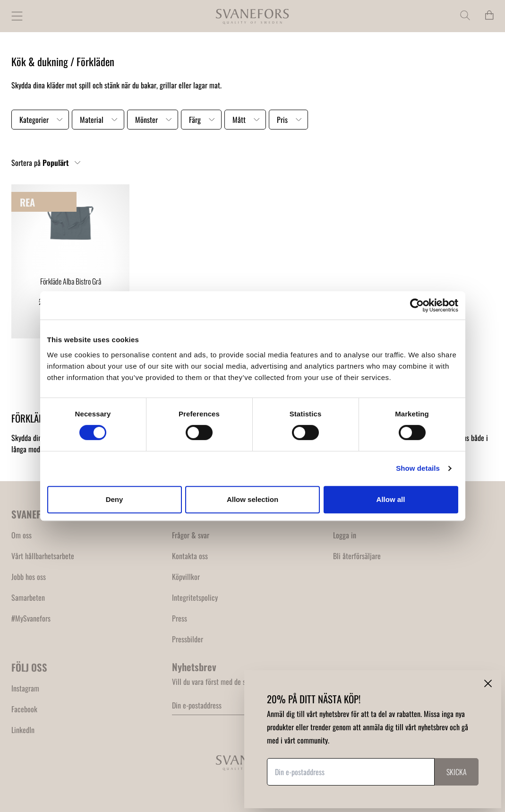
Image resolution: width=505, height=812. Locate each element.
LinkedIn (23, 730)
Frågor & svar (191, 535)
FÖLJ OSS (29, 667)
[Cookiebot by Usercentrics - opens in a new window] (417, 305)
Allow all (391, 499)
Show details (418, 468)
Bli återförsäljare (357, 556)
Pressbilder (188, 639)
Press (180, 618)
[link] (70, 261)
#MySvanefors (31, 618)
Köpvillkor (186, 577)
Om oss (21, 535)
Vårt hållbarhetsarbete (43, 556)
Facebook (24, 709)
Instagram (25, 688)
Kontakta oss (190, 556)
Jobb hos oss (29, 577)
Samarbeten (28, 597)
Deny (115, 499)
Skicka (457, 772)
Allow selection (252, 499)
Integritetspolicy (195, 597)
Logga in (345, 535)
